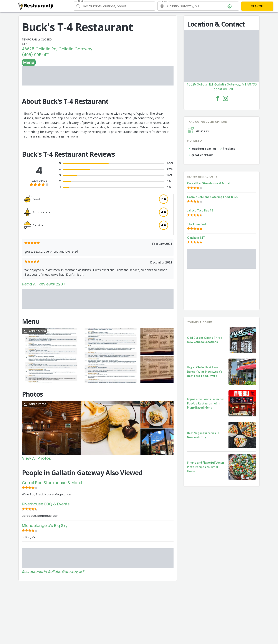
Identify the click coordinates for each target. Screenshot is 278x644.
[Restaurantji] (36, 6)
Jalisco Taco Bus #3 (200, 210)
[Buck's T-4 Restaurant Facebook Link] (218, 98)
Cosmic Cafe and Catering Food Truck (213, 197)
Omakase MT (196, 238)
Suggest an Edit (222, 89)
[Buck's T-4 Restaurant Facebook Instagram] (225, 98)
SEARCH (257, 6)
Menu (29, 62)
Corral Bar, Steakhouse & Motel (52, 483)
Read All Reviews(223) (43, 284)
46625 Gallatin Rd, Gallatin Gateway (57, 49)
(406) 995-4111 (36, 55)
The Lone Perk (197, 224)
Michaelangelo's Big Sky (45, 526)
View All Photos (36, 458)
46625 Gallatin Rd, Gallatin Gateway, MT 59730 (222, 84)
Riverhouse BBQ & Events (46, 504)
